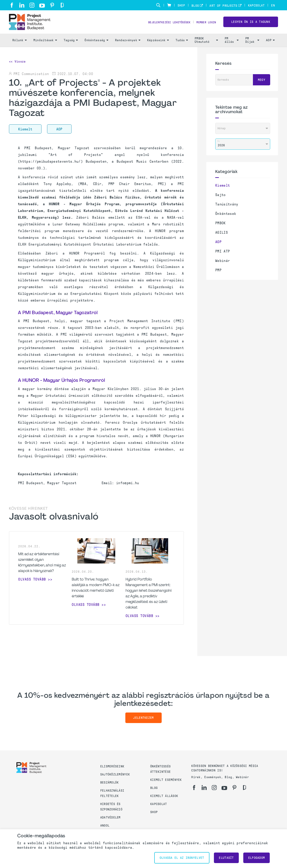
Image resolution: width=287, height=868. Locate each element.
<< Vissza (17, 66)
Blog (195, 6)
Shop (181, 5)
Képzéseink (158, 45)
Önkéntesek (226, 218)
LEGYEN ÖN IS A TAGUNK (251, 24)
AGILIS (222, 237)
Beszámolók (110, 783)
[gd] (62, 5)
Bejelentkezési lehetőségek (163, 25)
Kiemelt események (166, 780)
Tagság (71, 45)
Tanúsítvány (227, 209)
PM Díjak (252, 45)
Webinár (223, 265)
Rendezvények (128, 45)
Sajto (221, 200)
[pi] (52, 5)
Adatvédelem (110, 817)
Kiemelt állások (164, 796)
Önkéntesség (96, 45)
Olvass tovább (32, 584)
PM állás (232, 45)
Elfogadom (257, 858)
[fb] (12, 5)
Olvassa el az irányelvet (182, 858)
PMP (218, 275)
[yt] (42, 6)
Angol (105, 826)
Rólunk (20, 45)
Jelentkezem (143, 723)
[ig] (32, 5)
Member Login (205, 25)
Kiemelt (223, 190)
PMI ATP (223, 256)
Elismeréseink (112, 766)
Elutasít (226, 858)
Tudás (182, 45)
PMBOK (221, 228)
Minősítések (45, 45)
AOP (270, 45)
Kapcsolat (256, 5)
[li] (22, 5)
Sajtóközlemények (115, 774)
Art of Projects (223, 6)
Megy (262, 85)
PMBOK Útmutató (206, 45)
